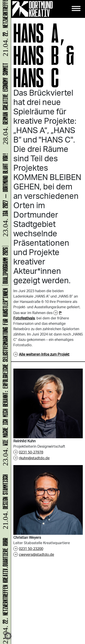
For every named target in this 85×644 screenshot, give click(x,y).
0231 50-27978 (31, 452)
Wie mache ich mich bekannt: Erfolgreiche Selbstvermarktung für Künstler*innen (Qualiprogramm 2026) (5, 356)
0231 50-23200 (31, 549)
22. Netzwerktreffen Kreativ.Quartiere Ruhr (5, 591)
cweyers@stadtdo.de (36, 554)
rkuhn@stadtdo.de (34, 458)
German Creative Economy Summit (5, 104)
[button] (8, 636)
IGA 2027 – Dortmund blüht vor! (5, 195)
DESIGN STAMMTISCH (5, 502)
